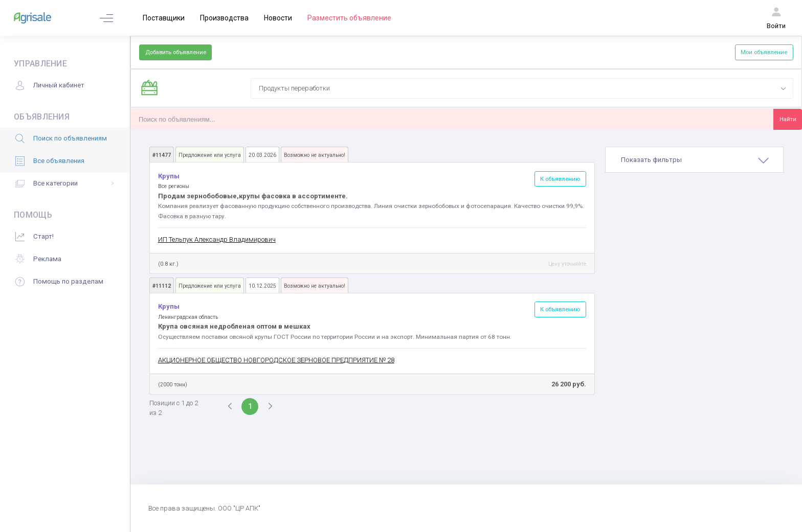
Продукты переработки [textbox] (294, 88)
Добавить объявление (176, 52)
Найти (788, 119)
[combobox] (522, 88)
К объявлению (560, 179)
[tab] (694, 160)
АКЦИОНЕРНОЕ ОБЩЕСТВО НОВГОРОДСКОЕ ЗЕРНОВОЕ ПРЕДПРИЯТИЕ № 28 (276, 360)
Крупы (170, 176)
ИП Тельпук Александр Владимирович (217, 239)
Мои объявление (764, 52)
